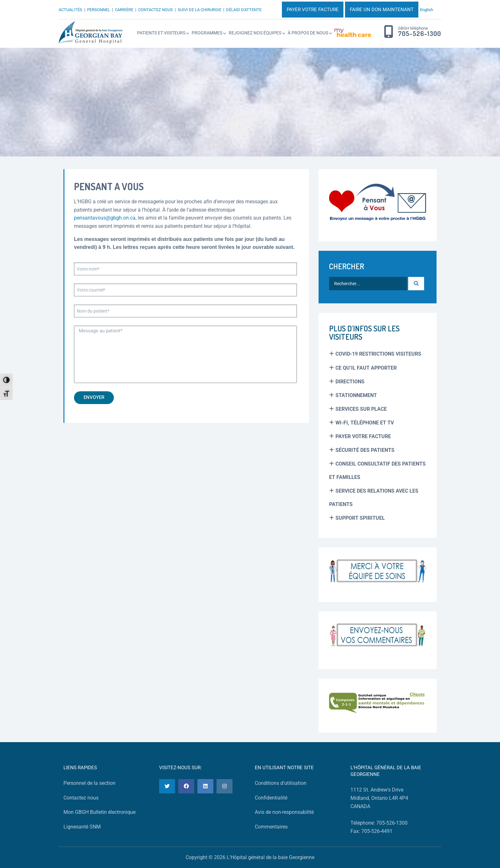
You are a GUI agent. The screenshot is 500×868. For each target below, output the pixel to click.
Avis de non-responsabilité (284, 812)
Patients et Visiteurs (161, 33)
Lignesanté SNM (82, 827)
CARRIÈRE (124, 10)
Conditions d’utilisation (281, 783)
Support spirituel (360, 518)
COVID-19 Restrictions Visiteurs (378, 354)
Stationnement (356, 395)
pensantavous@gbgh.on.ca (105, 218)
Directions (350, 382)
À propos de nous (308, 33)
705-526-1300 (419, 34)
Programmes (207, 33)
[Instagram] (224, 786)
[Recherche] (416, 284)
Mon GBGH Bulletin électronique (99, 812)
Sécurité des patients (365, 450)
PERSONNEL (99, 10)
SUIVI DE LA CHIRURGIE (199, 10)
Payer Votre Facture (363, 436)
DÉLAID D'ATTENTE (244, 10)
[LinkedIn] (205, 786)
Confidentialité (271, 798)
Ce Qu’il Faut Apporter (366, 368)
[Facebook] (186, 786)
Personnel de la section (89, 783)
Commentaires (271, 827)
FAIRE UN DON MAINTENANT (382, 10)
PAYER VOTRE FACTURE (313, 10)
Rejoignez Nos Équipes (255, 33)
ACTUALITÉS (70, 10)
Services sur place (361, 409)
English (426, 10)
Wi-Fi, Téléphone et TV (365, 423)
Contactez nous (81, 798)
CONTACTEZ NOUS (155, 10)
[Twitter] (167, 786)
